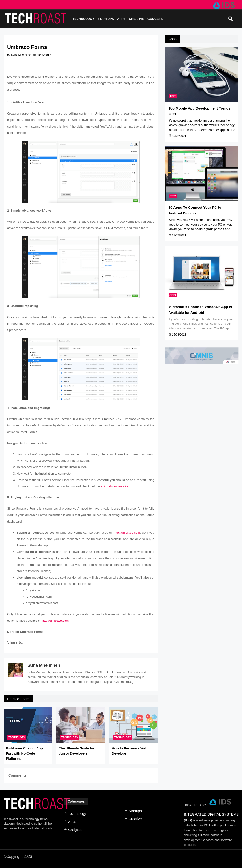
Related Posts (18, 699)
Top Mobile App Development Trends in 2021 (202, 111)
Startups (106, 19)
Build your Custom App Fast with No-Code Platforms (24, 753)
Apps (121, 19)
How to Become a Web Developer (130, 751)
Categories (76, 801)
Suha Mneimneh (44, 665)
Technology (83, 19)
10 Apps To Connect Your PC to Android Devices (195, 211)
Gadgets (155, 19)
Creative (136, 19)
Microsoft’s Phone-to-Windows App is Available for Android (200, 311)
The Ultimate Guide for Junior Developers (77, 751)
